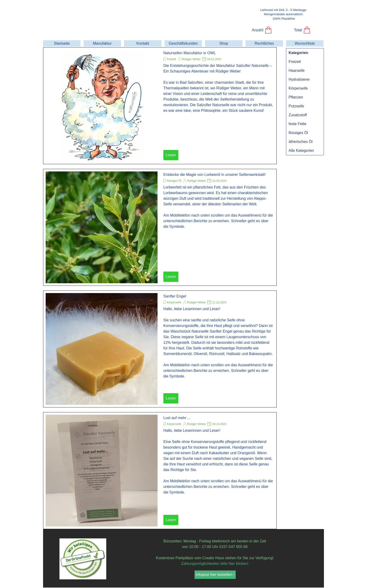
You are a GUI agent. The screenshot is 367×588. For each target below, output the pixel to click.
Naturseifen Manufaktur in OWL (190, 53)
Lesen (171, 155)
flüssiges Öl (174, 181)
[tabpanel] (284, 14)
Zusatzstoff (298, 115)
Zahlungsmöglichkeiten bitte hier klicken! (215, 564)
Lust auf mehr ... (177, 418)
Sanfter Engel (175, 296)
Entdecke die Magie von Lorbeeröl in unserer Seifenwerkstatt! (215, 175)
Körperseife (174, 302)
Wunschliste (305, 43)
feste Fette (297, 124)
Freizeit (171, 59)
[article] (160, 106)
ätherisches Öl (301, 142)
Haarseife (297, 71)
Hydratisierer (299, 79)
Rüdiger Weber (191, 59)
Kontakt (143, 43)
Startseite (62, 43)
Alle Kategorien (301, 151)
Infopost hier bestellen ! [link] (215, 575)
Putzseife (296, 106)
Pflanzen (296, 97)
